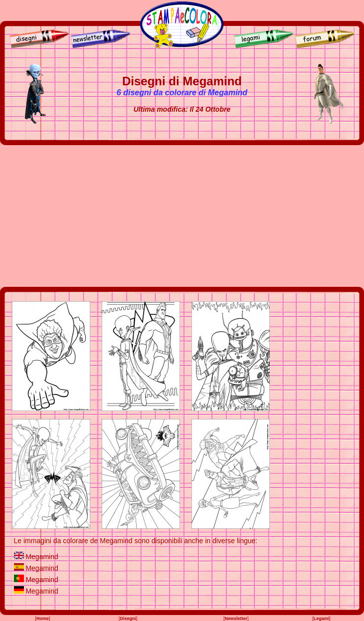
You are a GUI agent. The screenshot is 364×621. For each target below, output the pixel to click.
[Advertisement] (182, 216)
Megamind (42, 557)
